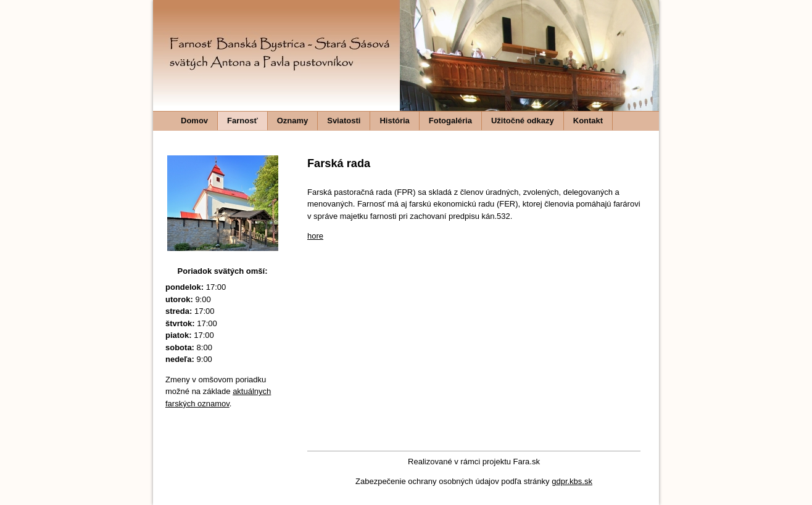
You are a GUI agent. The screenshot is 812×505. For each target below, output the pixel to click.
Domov (194, 121)
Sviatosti (344, 121)
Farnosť (242, 121)
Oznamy (293, 121)
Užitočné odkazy (523, 121)
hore (315, 236)
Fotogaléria (450, 121)
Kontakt (588, 121)
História (394, 121)
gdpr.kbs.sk (572, 481)
